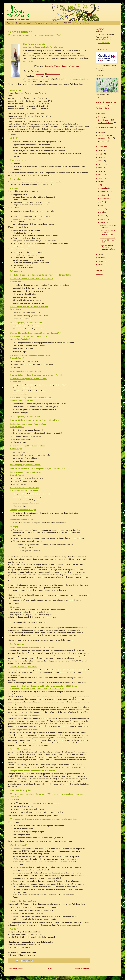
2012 (100, 265)
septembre (105, 199)
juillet (103, 202)
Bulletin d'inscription (70, 66)
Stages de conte (41, 23)
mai (102, 209)
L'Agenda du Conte (105, 138)
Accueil (10, 23)
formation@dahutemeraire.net (48, 74)
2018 (100, 178)
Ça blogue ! (102, 141)
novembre (104, 192)
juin (102, 205)
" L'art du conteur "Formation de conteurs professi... (108, 247)
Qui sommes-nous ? (24, 23)
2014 (100, 258)
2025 (101, 154)
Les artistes (56, 23)
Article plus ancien (82, 969)
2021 (100, 168)
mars (103, 216)
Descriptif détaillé (52, 66)
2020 (101, 171)
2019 (100, 175)
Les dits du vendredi (106, 128)
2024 (101, 158)
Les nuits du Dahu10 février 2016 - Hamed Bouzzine (108, 233)
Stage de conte (104, 120)
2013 (100, 261)
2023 (101, 161)
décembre (104, 188)
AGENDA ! (68, 23)
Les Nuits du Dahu (105, 123)
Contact (79, 23)
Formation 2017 (104, 135)
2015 (100, 254)
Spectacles (102, 117)
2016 (100, 185)
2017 (100, 182)
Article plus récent (16, 969)
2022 (101, 164)
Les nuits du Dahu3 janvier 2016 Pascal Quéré (108, 240)
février (103, 219)
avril (102, 212)
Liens (87, 23)
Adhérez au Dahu (102, 108)
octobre (104, 195)
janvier (103, 223)
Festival (101, 133)
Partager (99, 274)
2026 (101, 151)
